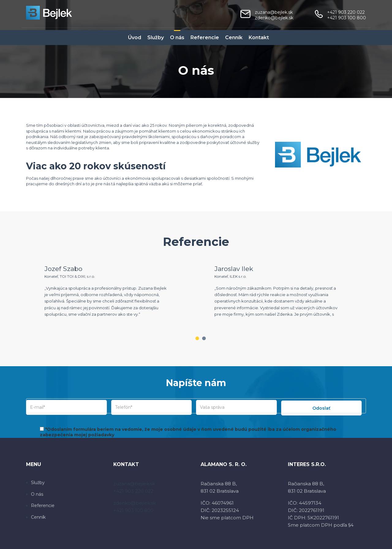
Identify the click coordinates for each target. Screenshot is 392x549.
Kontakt (259, 38)
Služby (156, 38)
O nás (177, 38)
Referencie (205, 38)
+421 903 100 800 (347, 18)
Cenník (234, 38)
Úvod (135, 38)
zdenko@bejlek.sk (274, 18)
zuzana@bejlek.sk (274, 12)
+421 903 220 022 (346, 12)
